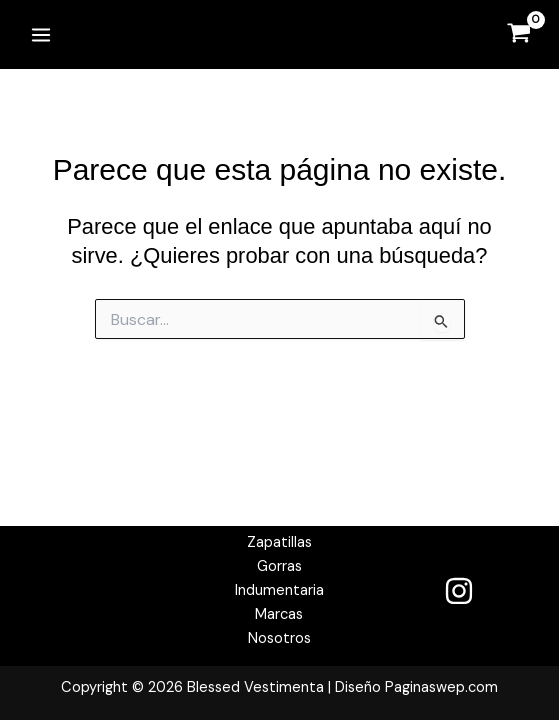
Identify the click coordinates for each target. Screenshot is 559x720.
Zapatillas (279, 542)
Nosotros (279, 638)
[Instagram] (459, 591)
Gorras (279, 566)
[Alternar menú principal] (41, 34)
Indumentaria (279, 590)
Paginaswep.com (441, 687)
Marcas (279, 614)
